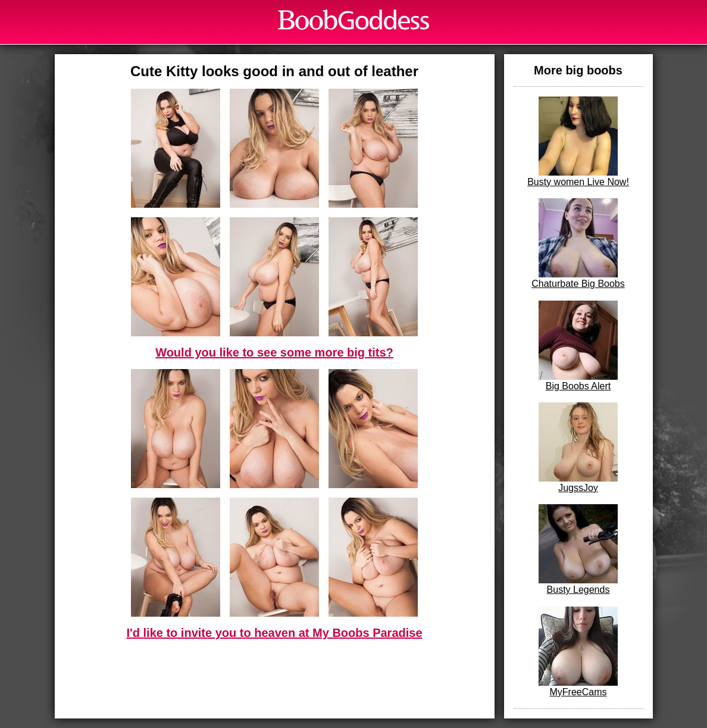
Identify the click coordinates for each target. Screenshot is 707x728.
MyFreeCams (578, 652)
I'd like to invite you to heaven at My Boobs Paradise (274, 633)
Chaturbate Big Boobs (578, 243)
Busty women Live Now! (578, 142)
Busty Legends (578, 549)
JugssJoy (578, 448)
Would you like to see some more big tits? (274, 352)
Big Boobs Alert (578, 346)
